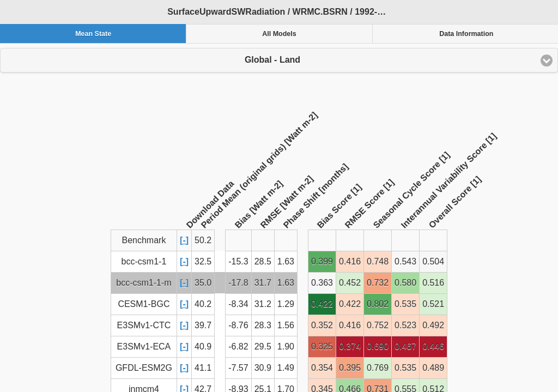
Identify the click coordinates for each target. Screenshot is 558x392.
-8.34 (238, 304)
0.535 (405, 304)
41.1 (203, 368)
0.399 (322, 261)
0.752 (378, 325)
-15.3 (238, 261)
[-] (184, 240)
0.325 (322, 346)
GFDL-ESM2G (144, 368)
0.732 (378, 283)
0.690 (378, 346)
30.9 (263, 368)
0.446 (433, 346)
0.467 (405, 346)
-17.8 (238, 283)
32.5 (203, 261)
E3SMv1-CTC (144, 325)
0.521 (433, 304)
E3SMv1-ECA (144, 346)
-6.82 (238, 346)
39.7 (203, 325)
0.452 (350, 283)
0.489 (433, 368)
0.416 (350, 261)
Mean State (93, 34)
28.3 (263, 325)
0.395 (350, 368)
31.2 (263, 304)
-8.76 (238, 325)
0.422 (322, 304)
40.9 (203, 346)
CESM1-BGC (144, 304)
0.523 (405, 325)
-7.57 (238, 368)
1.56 (286, 325)
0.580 (405, 283)
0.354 (322, 368)
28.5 (263, 261)
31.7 (263, 283)
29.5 (263, 346)
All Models (279, 34)
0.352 (322, 325)
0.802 (378, 304)
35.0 (203, 283)
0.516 (433, 283)
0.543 (405, 261)
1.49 (286, 368)
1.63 (286, 261)
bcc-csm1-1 (144, 261)
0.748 (378, 261)
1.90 (286, 346)
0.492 (433, 325)
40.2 (203, 304)
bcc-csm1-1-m (144, 283)
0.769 (378, 368)
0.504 (433, 261)
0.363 (322, 283)
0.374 (350, 346)
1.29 (286, 304)
